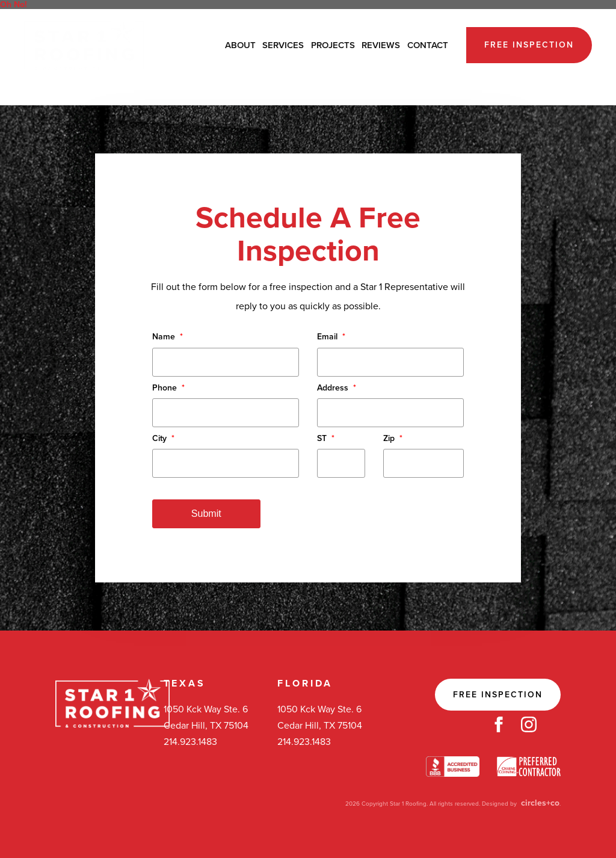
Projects (333, 45)
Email (331, 337)
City (163, 438)
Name (168, 337)
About (240, 45)
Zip (393, 438)
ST (326, 438)
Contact (428, 45)
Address (337, 388)
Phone (168, 388)
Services (283, 45)
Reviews (381, 45)
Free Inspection (529, 45)
